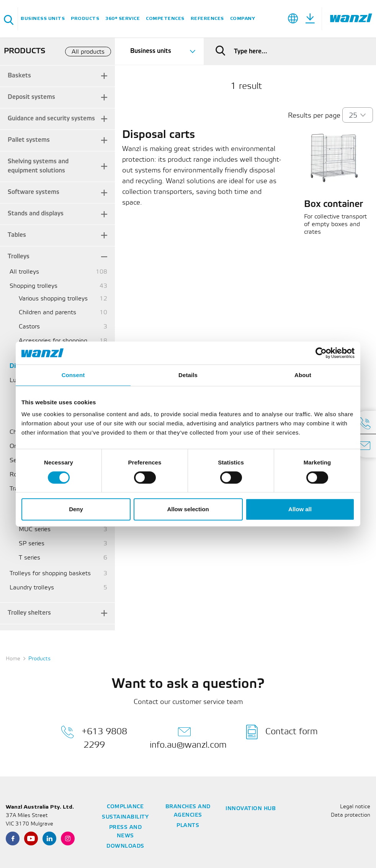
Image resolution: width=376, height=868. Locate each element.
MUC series (35, 529)
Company (243, 19)
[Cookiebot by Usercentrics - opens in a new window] (321, 353)
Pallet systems (29, 140)
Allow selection (188, 509)
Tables (17, 235)
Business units (43, 19)
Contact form (282, 732)
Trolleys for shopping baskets (50, 573)
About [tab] (303, 375)
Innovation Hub (251, 809)
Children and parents (47, 313)
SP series (32, 544)
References (207, 19)
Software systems (34, 192)
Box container (333, 205)
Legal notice (355, 807)
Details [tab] (188, 375)
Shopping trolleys (34, 286)
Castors (29, 327)
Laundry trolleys (32, 588)
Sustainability (125, 817)
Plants (188, 826)
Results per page (314, 116)
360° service (123, 19)
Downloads (125, 846)
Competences (165, 19)
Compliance (125, 807)
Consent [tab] (73, 375)
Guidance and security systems (51, 119)
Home (13, 659)
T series (29, 558)
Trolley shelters (29, 613)
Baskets (19, 76)
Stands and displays (36, 214)
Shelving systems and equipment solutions (38, 166)
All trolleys (24, 272)
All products (88, 52)
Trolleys (19, 257)
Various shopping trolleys (53, 299)
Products (85, 19)
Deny (76, 509)
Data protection (351, 815)
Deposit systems (31, 97)
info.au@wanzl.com (188, 737)
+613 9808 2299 (94, 737)
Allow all (300, 509)
